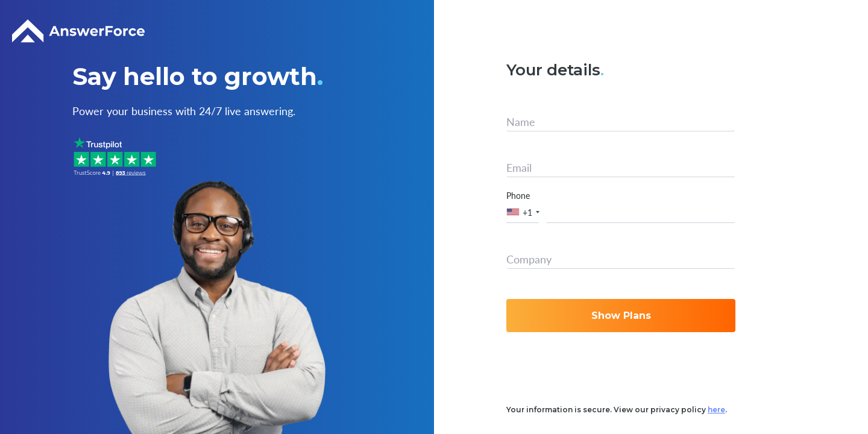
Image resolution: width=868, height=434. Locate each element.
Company (529, 259)
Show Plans (621, 316)
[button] (525, 212)
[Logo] (78, 32)
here (716, 410)
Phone (518, 195)
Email (519, 168)
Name (521, 122)
